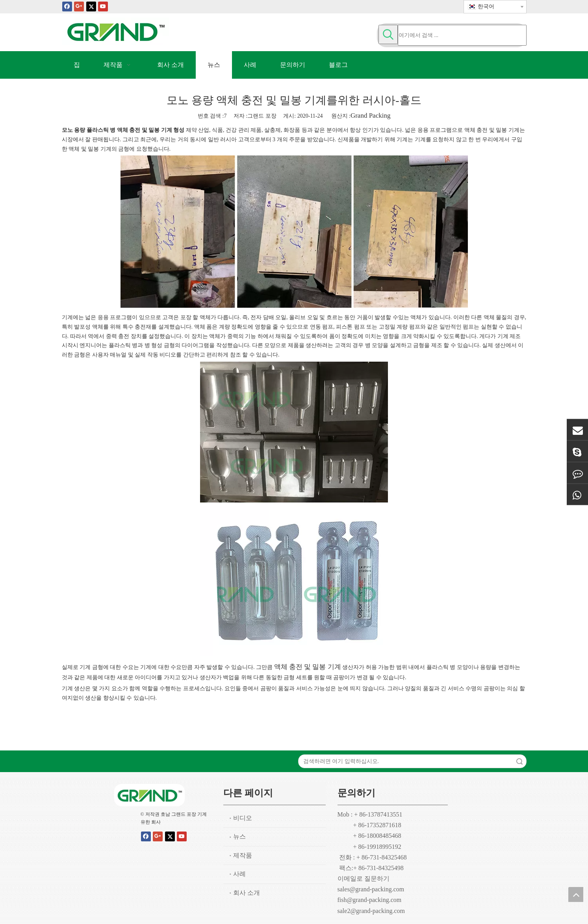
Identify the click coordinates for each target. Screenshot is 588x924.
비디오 (243, 818)
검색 (519, 761)
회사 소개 (247, 893)
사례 (239, 874)
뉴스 (239, 836)
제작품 (243, 855)
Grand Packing (371, 115)
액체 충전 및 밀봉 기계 (308, 667)
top (576, 894)
